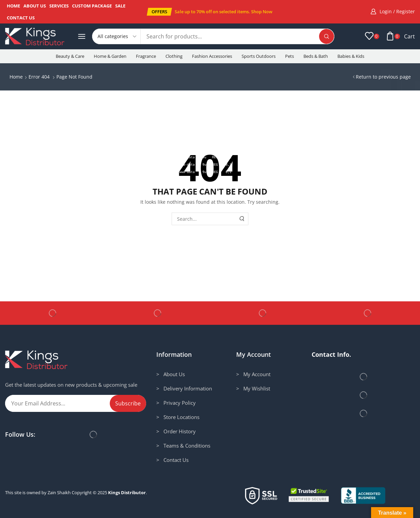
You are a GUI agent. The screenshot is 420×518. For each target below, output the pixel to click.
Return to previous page (383, 77)
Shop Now (262, 12)
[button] (159, 12)
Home (16, 77)
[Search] (327, 36)
